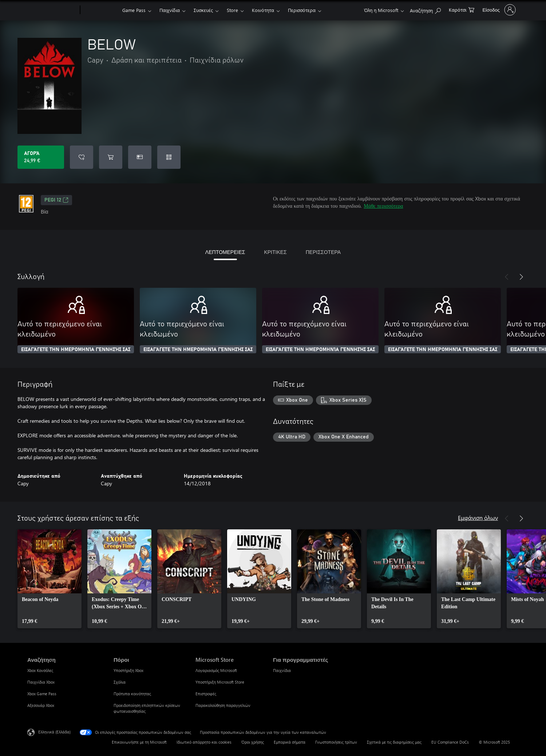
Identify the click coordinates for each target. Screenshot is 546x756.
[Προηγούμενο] (507, 277)
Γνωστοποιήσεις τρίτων (336, 742)
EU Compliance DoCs (450, 742)
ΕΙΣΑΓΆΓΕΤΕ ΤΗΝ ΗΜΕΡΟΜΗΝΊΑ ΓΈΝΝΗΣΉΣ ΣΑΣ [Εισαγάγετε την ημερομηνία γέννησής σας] (76, 350)
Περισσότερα (302, 10)
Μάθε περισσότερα (383, 206)
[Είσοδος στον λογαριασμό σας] (498, 10)
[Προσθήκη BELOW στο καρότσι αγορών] (111, 157)
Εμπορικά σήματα (290, 742)
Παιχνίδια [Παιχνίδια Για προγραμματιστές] (282, 670)
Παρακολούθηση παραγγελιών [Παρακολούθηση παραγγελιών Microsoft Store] (223, 705)
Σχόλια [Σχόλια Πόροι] (120, 682)
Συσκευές (203, 10)
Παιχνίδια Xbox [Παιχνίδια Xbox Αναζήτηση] (41, 682)
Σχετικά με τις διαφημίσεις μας (394, 742)
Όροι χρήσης (253, 742)
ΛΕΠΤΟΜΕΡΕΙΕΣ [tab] (225, 252)
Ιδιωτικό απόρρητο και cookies (204, 742)
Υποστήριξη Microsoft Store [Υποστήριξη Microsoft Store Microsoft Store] (220, 682)
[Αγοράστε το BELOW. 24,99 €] (41, 157)
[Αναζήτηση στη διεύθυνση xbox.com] (425, 9)
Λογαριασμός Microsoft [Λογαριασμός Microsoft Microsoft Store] (216, 670)
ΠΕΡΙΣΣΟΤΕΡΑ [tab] (323, 252)
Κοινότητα (263, 10)
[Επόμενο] (521, 277)
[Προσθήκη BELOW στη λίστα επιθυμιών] (82, 157)
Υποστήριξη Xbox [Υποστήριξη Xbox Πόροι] (128, 670)
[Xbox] (100, 10)
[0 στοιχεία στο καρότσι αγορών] (462, 9)
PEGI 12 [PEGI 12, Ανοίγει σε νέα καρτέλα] (56, 200)
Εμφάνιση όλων (478, 518)
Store (232, 10)
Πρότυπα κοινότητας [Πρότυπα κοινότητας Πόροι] (132, 694)
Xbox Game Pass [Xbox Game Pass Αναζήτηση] (42, 694)
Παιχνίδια (170, 10)
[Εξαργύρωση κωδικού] (169, 157)
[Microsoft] (52, 10)
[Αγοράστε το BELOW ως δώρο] (140, 157)
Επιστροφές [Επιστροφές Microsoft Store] (206, 694)
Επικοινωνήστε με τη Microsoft (139, 742)
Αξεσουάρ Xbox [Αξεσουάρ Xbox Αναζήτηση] (41, 705)
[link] (50, 579)
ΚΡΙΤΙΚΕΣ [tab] (275, 252)
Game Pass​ (134, 10)
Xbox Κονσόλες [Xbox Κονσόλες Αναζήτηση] (40, 670)
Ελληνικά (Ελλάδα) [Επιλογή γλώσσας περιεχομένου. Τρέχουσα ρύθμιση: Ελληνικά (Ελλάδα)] (54, 732)
